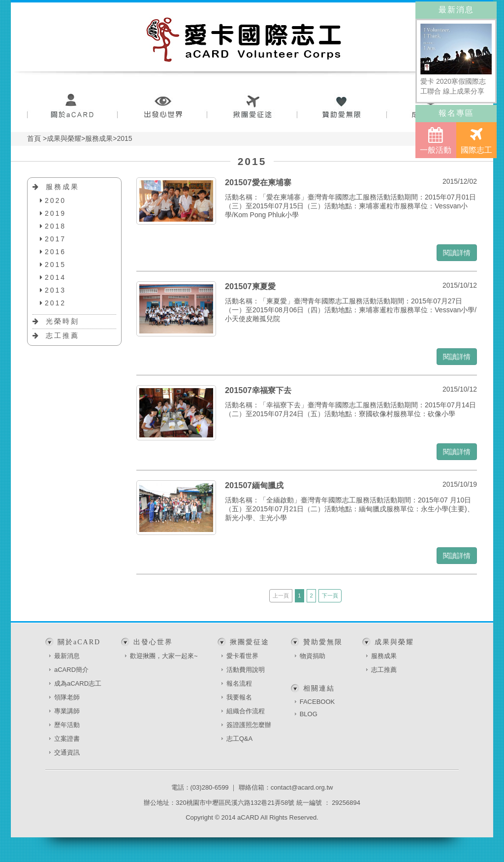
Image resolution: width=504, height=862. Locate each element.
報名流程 (239, 683)
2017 (55, 239)
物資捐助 (313, 656)
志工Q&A (239, 739)
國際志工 (476, 141)
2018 (55, 226)
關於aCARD (72, 107)
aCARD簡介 (71, 670)
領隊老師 (67, 697)
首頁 (34, 138)
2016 (55, 252)
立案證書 (67, 739)
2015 (55, 265)
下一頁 (330, 596)
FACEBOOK (317, 702)
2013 (55, 290)
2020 (55, 200)
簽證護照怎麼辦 (249, 725)
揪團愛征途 (252, 107)
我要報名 (239, 697)
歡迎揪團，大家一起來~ (164, 656)
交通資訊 (67, 752)
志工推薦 (63, 335)
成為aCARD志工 (78, 683)
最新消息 (67, 656)
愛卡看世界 (242, 656)
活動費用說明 (246, 670)
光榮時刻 (63, 321)
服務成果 (63, 187)
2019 (55, 213)
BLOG (309, 714)
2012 (55, 303)
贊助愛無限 (342, 107)
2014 (55, 277)
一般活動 (436, 141)
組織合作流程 (246, 711)
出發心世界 (162, 107)
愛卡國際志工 (244, 39)
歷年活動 (67, 725)
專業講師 (67, 711)
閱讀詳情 (457, 253)
